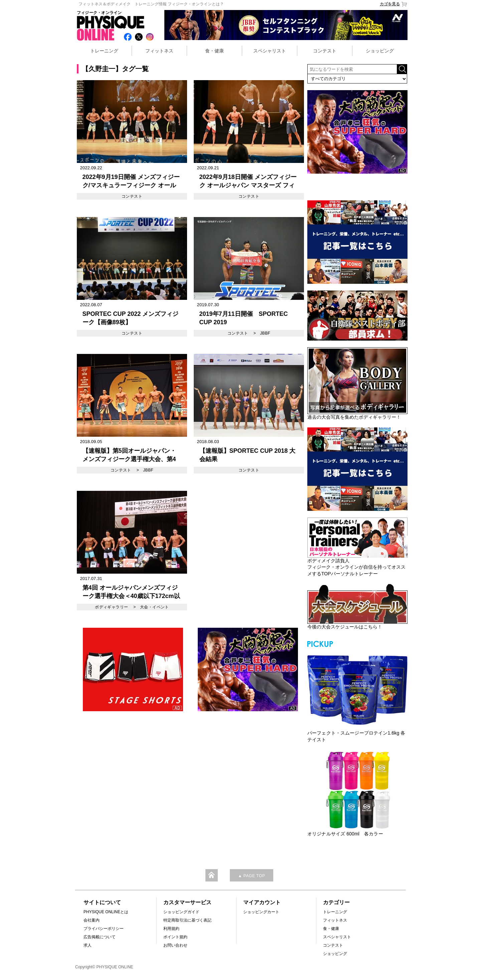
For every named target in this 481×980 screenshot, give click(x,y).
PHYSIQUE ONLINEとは (106, 912)
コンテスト (325, 51)
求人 (88, 945)
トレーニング (104, 51)
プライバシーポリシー (104, 929)
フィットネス (159, 51)
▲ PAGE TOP (251, 876)
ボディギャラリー (111, 607)
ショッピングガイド (181, 912)
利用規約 (171, 929)
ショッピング (380, 51)
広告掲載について (100, 937)
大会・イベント (154, 607)
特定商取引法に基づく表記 (187, 920)
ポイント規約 (175, 937)
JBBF (265, 333)
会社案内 (92, 920)
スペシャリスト (270, 51)
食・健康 (214, 51)
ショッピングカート (261, 912)
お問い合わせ (175, 945)
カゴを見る (394, 4)
